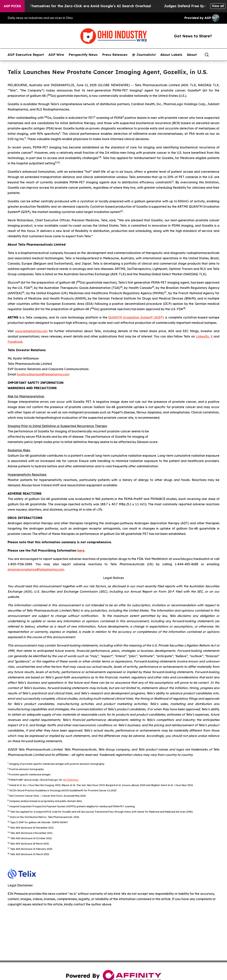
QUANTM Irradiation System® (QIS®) (136, 317)
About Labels (171, 55)
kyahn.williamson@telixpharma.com (43, 374)
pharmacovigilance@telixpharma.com (36, 569)
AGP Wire (56, 55)
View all (218, 6)
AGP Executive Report (26, 55)
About (192, 55)
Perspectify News (83, 55)
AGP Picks (12, 6)
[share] (217, 55)
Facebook (15, 342)
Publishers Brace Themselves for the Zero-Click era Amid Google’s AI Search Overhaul (82, 6)
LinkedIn (202, 336)
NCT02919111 (71, 780)
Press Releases (115, 55)
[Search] (207, 55)
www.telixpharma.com (31, 331)
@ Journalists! (144, 55)
